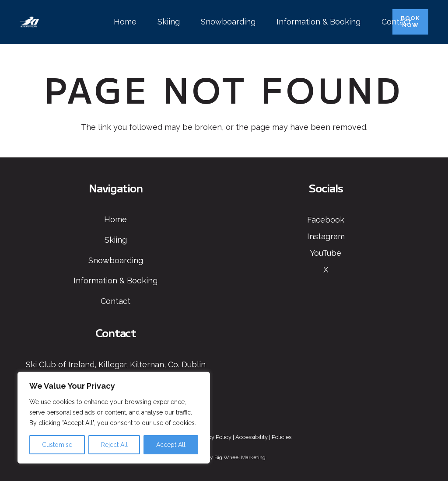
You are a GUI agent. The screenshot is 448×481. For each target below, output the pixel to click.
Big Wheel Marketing (240, 457)
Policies (282, 437)
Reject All (114, 445)
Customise (57, 445)
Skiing (116, 240)
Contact (115, 301)
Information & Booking (115, 281)
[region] (114, 418)
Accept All (171, 445)
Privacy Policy (213, 437)
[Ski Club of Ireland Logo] (29, 22)
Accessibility (252, 437)
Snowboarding (116, 260)
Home (115, 219)
